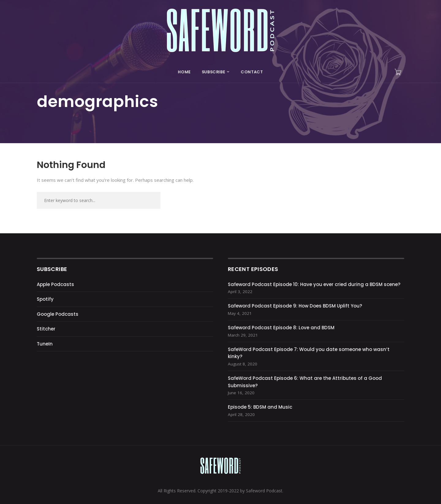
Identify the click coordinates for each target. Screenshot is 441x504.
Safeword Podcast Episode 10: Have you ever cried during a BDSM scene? (314, 284)
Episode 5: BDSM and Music (260, 407)
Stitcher (46, 329)
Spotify (45, 299)
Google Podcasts (58, 314)
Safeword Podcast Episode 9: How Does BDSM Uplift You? (295, 306)
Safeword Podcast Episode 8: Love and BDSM (281, 328)
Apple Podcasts (55, 284)
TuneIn (45, 344)
